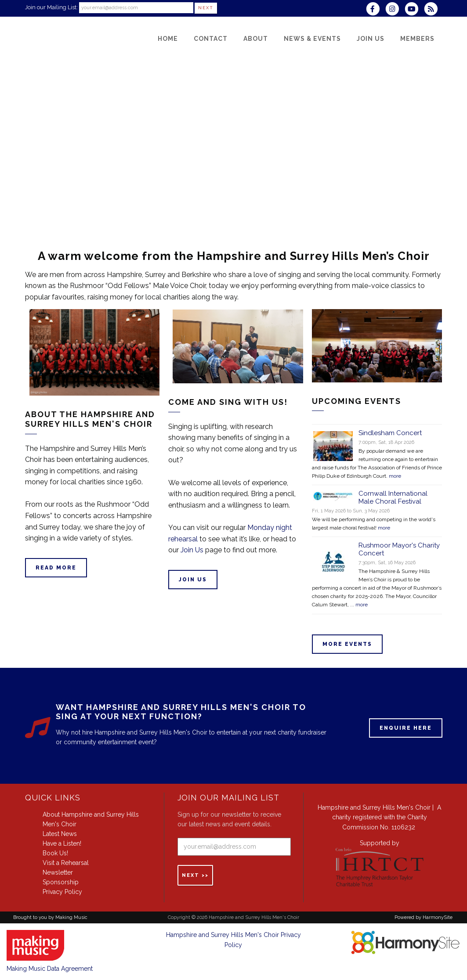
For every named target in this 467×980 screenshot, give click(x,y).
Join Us (192, 550)
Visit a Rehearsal (66, 863)
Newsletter (58, 872)
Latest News (60, 834)
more (395, 476)
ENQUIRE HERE (406, 728)
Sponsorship (61, 882)
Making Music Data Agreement (50, 969)
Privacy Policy (62, 892)
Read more (56, 568)
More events (347, 644)
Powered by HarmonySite (424, 917)
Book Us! (55, 853)
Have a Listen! (62, 843)
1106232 (403, 827)
